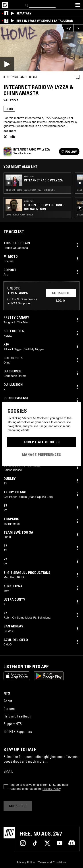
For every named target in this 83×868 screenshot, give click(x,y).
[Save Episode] (78, 77)
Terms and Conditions (52, 862)
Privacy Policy (51, 789)
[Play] (41, 48)
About (8, 701)
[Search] (27, 5)
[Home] (5, 5)
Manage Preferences (42, 454)
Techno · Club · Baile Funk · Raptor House (30, 190)
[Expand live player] (78, 28)
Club (9, 109)
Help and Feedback (17, 716)
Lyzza (14, 100)
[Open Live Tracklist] (67, 28)
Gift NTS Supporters (18, 731)
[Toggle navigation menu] (78, 5)
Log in (61, 301)
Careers (9, 709)
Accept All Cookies (42, 442)
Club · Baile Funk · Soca (19, 215)
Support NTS (13, 724)
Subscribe (61, 293)
